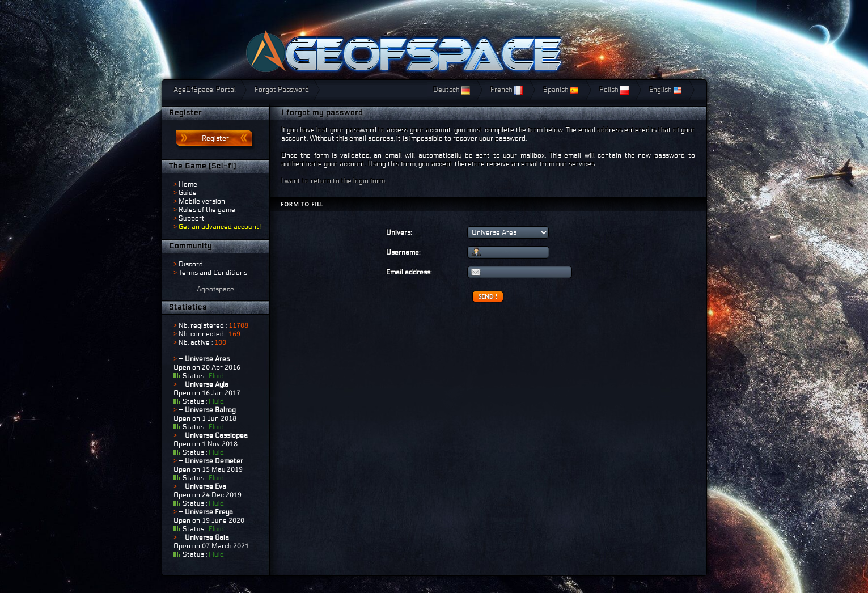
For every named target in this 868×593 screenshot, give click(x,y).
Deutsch (452, 90)
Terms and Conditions (213, 273)
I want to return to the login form (333, 181)
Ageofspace (215, 289)
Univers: (399, 232)
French (507, 90)
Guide (188, 193)
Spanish (561, 90)
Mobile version (202, 201)
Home (188, 184)
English (666, 90)
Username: (403, 252)
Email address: (409, 272)
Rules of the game (207, 210)
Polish (614, 90)
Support (192, 218)
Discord (191, 264)
